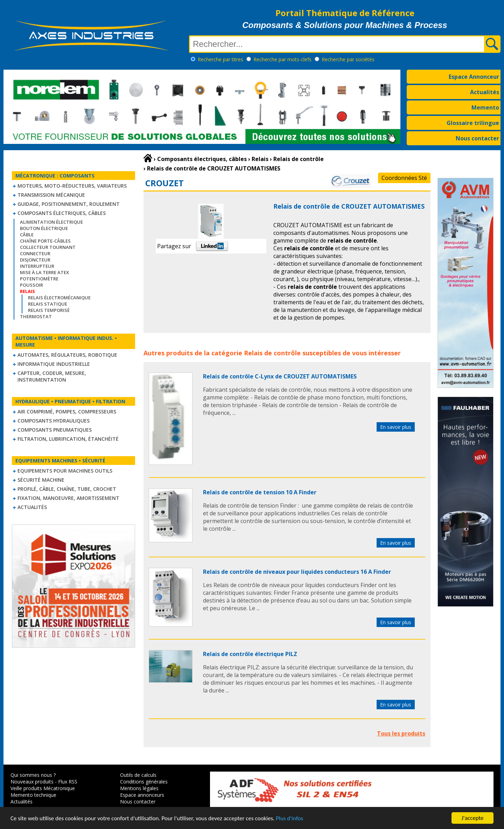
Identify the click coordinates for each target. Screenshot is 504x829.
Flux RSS (68, 782)
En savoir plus (396, 427)
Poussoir (31, 285)
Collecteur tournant (48, 247)
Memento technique (33, 795)
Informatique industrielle (54, 364)
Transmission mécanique (51, 195)
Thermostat (36, 316)
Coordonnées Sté (404, 178)
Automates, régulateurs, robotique (67, 355)
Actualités (485, 92)
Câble (27, 235)
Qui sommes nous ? (33, 775)
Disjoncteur (35, 260)
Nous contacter (477, 138)
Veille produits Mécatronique (43, 788)
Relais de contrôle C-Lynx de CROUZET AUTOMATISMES (280, 376)
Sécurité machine (41, 480)
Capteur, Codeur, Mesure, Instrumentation (52, 376)
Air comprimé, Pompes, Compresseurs (67, 412)
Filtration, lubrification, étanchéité (68, 439)
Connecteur (35, 253)
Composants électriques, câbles (62, 213)
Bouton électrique (44, 228)
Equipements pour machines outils (65, 471)
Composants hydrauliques (54, 421)
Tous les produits (401, 733)
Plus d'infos (289, 819)
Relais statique (48, 304)
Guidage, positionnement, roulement (69, 204)
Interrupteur (37, 266)
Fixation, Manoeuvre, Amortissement (68, 498)
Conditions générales (144, 782)
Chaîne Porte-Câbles (45, 241)
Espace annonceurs (142, 795)
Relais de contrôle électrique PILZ (250, 654)
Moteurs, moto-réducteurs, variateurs (72, 186)
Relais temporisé (49, 310)
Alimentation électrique (51, 222)
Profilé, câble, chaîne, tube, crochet (67, 489)
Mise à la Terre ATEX (44, 272)
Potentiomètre (39, 279)
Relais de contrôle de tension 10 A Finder (260, 492)
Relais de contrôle (272, 353)
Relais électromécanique (59, 298)
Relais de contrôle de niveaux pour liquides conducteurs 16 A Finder (297, 572)
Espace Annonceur (474, 77)
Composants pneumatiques (55, 430)
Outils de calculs (138, 775)
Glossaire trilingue (473, 123)
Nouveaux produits (32, 782)
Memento (485, 107)
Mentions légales (139, 788)
